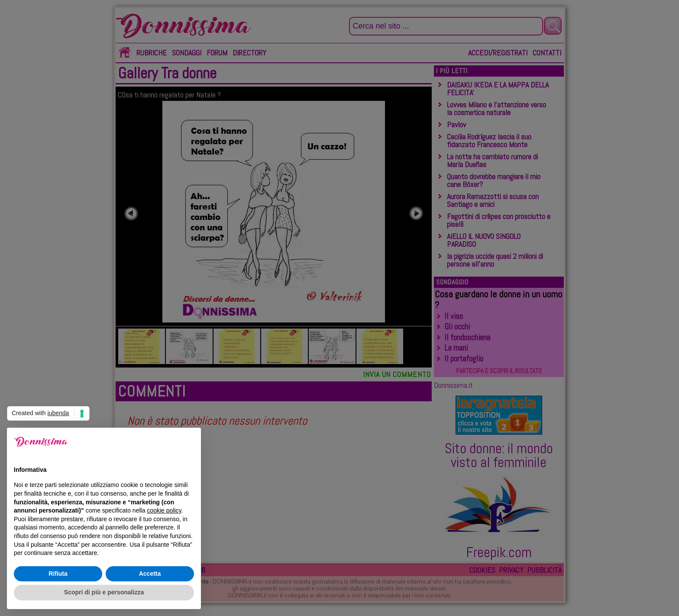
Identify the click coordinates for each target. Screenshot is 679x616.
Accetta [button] (150, 574)
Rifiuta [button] (58, 574)
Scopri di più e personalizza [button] (104, 592)
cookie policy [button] (164, 510)
